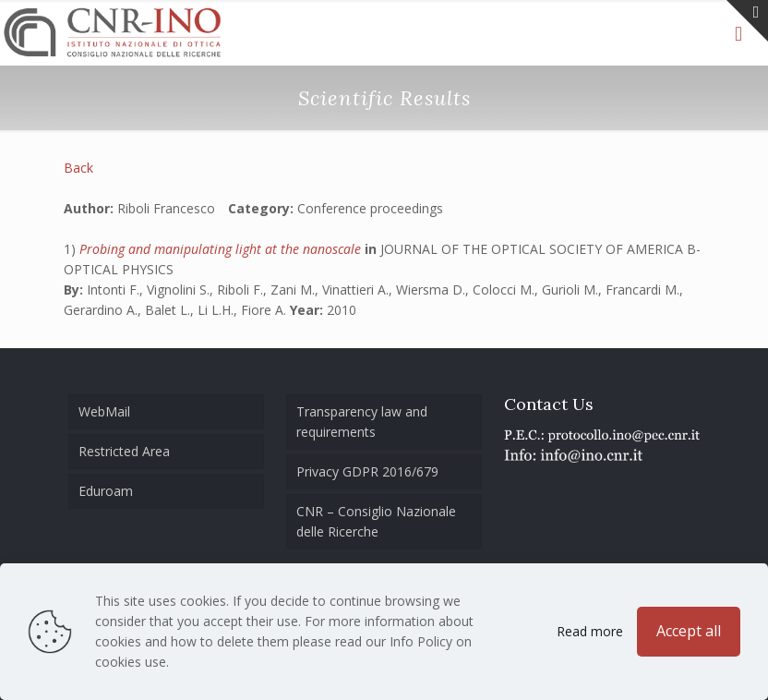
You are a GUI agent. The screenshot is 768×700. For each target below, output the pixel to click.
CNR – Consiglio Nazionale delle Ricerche (376, 521)
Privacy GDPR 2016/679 (367, 471)
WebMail (104, 411)
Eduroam (106, 491)
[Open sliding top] (747, 21)
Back (78, 168)
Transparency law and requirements (362, 422)
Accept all (689, 631)
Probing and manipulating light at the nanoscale (222, 249)
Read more (590, 631)
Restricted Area (124, 451)
